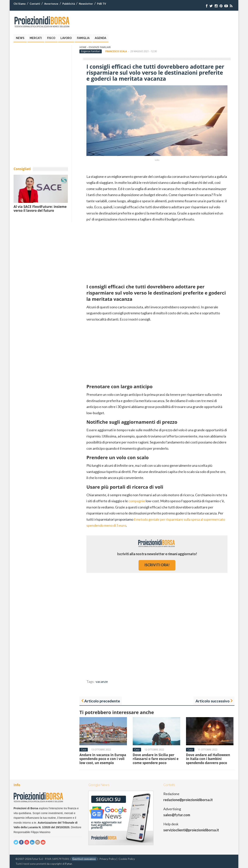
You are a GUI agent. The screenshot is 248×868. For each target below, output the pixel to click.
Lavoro (66, 38)
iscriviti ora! (157, 565)
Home (83, 47)
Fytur (69, 864)
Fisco (51, 38)
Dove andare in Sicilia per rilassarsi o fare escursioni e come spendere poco (156, 759)
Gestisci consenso (84, 859)
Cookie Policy (127, 859)
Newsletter (86, 4)
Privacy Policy (108, 859)
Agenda (100, 38)
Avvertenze (51, 4)
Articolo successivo (213, 701)
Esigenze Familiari (100, 47)
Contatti (35, 4)
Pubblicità (69, 4)
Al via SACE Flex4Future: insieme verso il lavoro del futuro (40, 209)
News (20, 38)
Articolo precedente (102, 701)
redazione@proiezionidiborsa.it (188, 800)
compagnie (137, 501)
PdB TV (102, 4)
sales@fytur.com (177, 815)
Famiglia (83, 38)
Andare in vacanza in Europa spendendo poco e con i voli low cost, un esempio (103, 759)
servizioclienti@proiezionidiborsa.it (191, 830)
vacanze (102, 681)
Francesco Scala (116, 51)
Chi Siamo (20, 4)
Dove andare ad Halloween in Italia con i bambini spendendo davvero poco (208, 759)
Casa (84, 750)
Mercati (36, 38)
